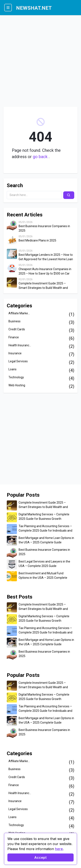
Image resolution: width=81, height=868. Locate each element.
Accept (40, 857)
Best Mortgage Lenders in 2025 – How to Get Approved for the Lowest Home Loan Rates (46, 257)
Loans (12, 369)
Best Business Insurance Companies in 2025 (44, 228)
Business (14, 321)
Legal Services (18, 361)
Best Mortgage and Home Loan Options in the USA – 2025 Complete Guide (46, 540)
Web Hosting (17, 385)
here (59, 849)
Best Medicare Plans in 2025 (37, 240)
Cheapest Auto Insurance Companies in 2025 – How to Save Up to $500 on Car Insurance (45, 272)
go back (41, 157)
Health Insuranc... (20, 345)
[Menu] (8, 8)
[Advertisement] (40, 59)
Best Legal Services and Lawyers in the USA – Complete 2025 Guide (44, 564)
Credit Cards (17, 329)
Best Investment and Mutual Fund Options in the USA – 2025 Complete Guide (43, 576)
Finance (14, 337)
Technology (16, 377)
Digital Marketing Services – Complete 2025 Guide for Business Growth (44, 517)
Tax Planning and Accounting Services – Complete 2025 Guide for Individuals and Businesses (45, 529)
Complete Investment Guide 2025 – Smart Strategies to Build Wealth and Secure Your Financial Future (43, 286)
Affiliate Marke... (19, 313)
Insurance (15, 353)
